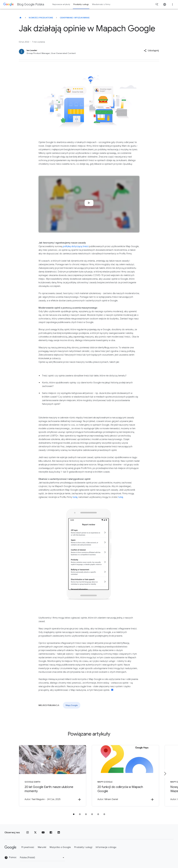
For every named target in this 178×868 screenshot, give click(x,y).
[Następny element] (165, 774)
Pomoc (10, 858)
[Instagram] (28, 833)
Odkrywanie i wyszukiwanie (75, 18)
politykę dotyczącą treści (76, 246)
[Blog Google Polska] (20, 18)
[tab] (74, 814)
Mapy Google (72, 705)
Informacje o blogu (106, 847)
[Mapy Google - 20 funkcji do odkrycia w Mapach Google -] (125, 776)
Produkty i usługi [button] (81, 4)
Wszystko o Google (60, 847)
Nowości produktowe (41, 18)
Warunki (42, 847)
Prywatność (28, 847)
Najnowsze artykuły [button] (61, 4)
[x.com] (35, 833)
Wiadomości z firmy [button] (101, 4)
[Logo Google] (10, 847)
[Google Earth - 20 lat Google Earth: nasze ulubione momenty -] (53, 776)
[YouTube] (43, 833)
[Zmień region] (42, 858)
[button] (151, 51)
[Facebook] (51, 833)
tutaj (75, 497)
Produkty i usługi (83, 847)
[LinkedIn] (59, 833)
